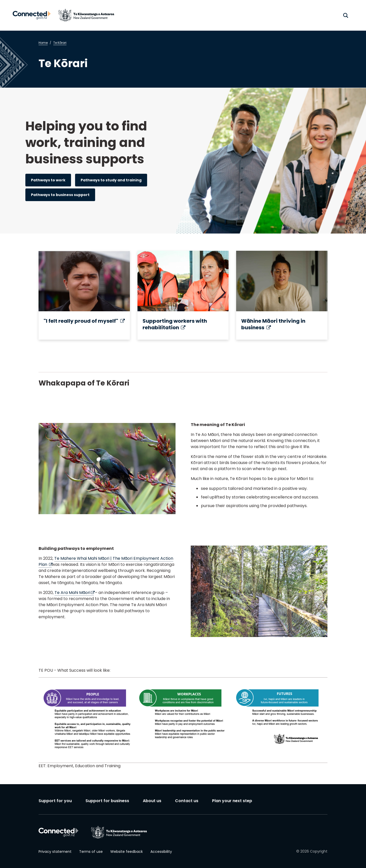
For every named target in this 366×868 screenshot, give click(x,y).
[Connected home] (32, 15)
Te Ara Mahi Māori (74, 593)
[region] (183, 720)
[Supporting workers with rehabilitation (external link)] (183, 295)
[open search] (346, 15)
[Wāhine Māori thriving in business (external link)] (282, 295)
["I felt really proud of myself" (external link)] (84, 295)
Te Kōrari (60, 43)
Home (43, 43)
